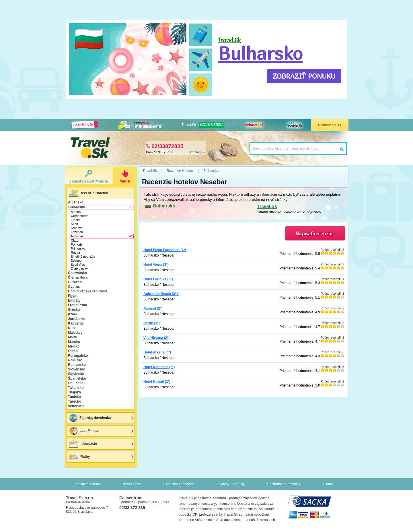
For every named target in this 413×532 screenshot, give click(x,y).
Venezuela (76, 406)
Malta (72, 337)
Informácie (83, 444)
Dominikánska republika (88, 291)
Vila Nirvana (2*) (156, 338)
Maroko (74, 342)
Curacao (75, 282)
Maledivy (75, 333)
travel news (132, 484)
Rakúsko (75, 360)
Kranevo (77, 228)
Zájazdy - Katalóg (231, 484)
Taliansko (76, 388)
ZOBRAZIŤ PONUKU (304, 76)
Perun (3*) (152, 323)
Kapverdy (76, 323)
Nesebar (77, 236)
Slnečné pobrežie (83, 257)
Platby (79, 457)
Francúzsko (78, 305)
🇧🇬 (89, 39)
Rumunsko (77, 365)
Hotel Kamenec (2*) (159, 367)
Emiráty (74, 300)
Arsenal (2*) (153, 308)
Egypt (73, 296)
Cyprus (74, 287)
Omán (73, 351)
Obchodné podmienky (284, 484)
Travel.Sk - (203, 125)
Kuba (72, 328)
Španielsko (77, 378)
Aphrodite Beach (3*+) (161, 294)
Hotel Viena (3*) (156, 265)
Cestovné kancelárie (179, 484)
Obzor (75, 240)
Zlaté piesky (79, 269)
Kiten (74, 224)
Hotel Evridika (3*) (158, 279)
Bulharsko (260, 53)
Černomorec (80, 216)
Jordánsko (77, 319)
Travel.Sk (267, 206)
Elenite (76, 220)
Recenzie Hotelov (88, 193)
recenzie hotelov (88, 484)
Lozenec (77, 232)
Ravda (75, 253)
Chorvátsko (77, 273)
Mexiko (74, 346)
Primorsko (78, 248)
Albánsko (76, 202)
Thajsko (74, 392)
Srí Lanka (76, 383)
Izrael (72, 314)
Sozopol (77, 261)
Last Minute (83, 431)
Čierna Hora (78, 277)
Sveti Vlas (78, 265)
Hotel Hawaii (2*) (157, 382)
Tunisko (74, 397)
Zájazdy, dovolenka (89, 418)
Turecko (75, 401)
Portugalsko (78, 356)
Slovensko (77, 369)
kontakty (196, 152)
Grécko (74, 310)
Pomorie (77, 244)
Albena (76, 212)
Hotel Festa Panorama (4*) (165, 250)
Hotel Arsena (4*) (157, 352)
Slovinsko (76, 374)
